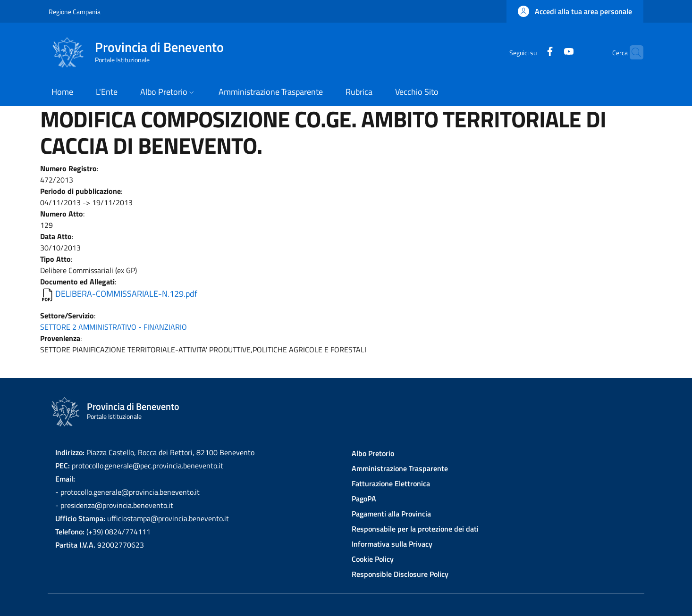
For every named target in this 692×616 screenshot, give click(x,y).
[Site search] (632, 52)
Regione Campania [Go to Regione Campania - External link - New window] (75, 12)
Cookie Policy (373, 559)
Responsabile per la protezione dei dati (415, 529)
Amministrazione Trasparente (400, 468)
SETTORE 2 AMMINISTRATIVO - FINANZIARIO (114, 327)
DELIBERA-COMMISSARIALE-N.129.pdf (126, 294)
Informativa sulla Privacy (392, 544)
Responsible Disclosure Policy (400, 574)
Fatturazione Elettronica (391, 483)
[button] (575, 11)
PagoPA (364, 499)
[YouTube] (550, 52)
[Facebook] (532, 52)
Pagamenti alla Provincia (391, 514)
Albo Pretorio (373, 453)
